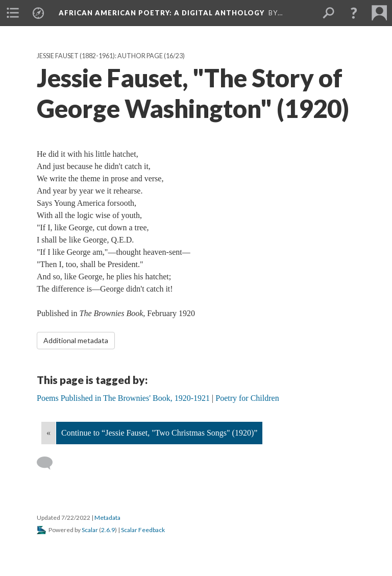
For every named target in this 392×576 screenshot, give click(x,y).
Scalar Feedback (143, 530)
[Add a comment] (49, 463)
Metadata (107, 518)
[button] (354, 13)
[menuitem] (13, 13)
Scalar (90, 530)
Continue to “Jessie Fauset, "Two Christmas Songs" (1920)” (159, 433)
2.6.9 (108, 530)
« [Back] (48, 433)
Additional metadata (76, 340)
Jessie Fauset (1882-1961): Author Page (100, 56)
